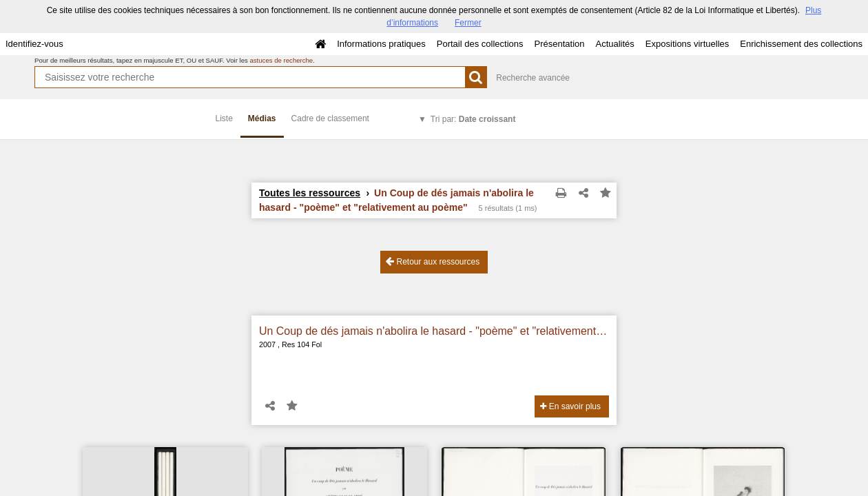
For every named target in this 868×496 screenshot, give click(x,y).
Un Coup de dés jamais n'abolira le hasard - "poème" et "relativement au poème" (434, 331)
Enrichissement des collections (801, 44)
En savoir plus (570, 406)
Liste (224, 118)
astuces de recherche (281, 60)
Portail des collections (480, 44)
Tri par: (473, 119)
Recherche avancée (533, 78)
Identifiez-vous (34, 44)
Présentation (559, 44)
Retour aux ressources (433, 261)
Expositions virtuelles (687, 44)
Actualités (614, 44)
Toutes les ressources (310, 193)
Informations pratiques (381, 44)
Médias (262, 118)
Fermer (468, 23)
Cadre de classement (330, 118)
